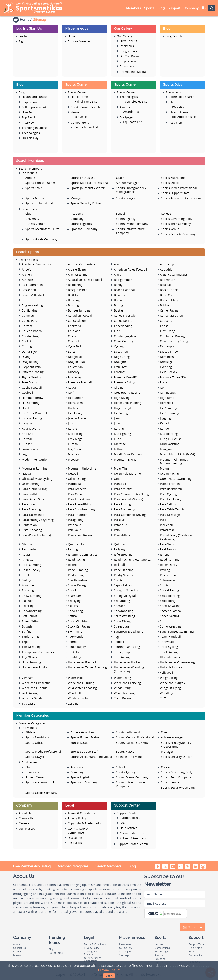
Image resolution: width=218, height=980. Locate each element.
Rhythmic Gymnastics (83, 554)
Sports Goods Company (41, 239)
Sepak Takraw (123, 585)
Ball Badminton (32, 285)
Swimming (75, 631)
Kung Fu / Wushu (172, 439)
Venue (75, 112)
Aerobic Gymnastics (81, 264)
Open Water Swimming (176, 479)
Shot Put (74, 590)
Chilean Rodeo (32, 331)
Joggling (165, 418)
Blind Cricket (169, 295)
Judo (71, 423)
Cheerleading (123, 326)
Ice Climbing (169, 408)
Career (17, 952)
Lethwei (119, 449)
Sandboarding (78, 580)
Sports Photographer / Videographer (131, 190)
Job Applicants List (185, 117)
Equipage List (132, 122)
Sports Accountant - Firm (42, 229)
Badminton (168, 280)
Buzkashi (120, 310)
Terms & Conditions (81, 813)
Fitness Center (35, 224)
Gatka (72, 387)
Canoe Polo (29, 321)
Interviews (127, 46)
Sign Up (24, 41)
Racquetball (30, 549)
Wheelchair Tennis (35, 688)
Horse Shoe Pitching (128, 403)
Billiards (120, 295)
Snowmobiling (124, 611)
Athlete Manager (127, 183)
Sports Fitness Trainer (40, 183)
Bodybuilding (169, 300)
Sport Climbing (78, 621)
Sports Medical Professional (90, 183)
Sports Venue (170, 229)
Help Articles (128, 828)
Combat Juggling (125, 336)
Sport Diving (122, 621)
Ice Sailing (121, 413)
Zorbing (73, 703)
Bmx (25, 300)
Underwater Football (82, 662)
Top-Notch (29, 117)
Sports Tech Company (176, 224)
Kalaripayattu (31, 428)
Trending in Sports (35, 128)
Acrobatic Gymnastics (37, 264)
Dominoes (167, 357)
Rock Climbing (32, 565)
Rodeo (72, 565)
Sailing (26, 580)
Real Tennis (168, 549)
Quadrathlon (77, 544)
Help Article (195, 948)
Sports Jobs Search (182, 97)
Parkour (119, 520)
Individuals (29, 173)
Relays (26, 554)
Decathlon (121, 352)
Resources (75, 843)
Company (191, 8)
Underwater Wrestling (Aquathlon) (129, 669)
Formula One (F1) (126, 377)
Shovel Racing (170, 590)
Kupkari (27, 444)
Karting (119, 428)
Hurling (73, 408)
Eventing (166, 367)
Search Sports (28, 260)
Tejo (25, 642)
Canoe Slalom (77, 321)
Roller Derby (169, 565)
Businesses (29, 209)
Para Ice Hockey (171, 499)
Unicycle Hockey (171, 667)
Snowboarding (32, 611)
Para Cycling (168, 494)
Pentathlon (29, 525)
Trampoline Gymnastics (38, 652)
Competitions (80, 122)
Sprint (164, 621)
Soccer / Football (171, 611)
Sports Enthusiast (83, 178)
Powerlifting (122, 535)
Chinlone (74, 331)
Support (174, 8)
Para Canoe (76, 494)
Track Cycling (169, 647)
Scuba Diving (77, 585)
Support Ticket (130, 818)
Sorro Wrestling (125, 616)
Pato (163, 520)
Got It (109, 976)
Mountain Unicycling (82, 468)
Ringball (166, 554)
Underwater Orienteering (177, 662)
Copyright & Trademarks (84, 823)
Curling (27, 346)
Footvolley (75, 377)
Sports (149, 8)
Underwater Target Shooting (87, 667)
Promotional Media (133, 72)
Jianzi (118, 418)
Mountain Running (35, 468)
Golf (71, 393)
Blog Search (174, 36)
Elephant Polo (31, 367)
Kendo (164, 428)
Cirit (117, 331)
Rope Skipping (124, 570)
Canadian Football (80, 315)
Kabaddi (166, 423)
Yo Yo (164, 698)
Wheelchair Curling (81, 683)
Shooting (28, 590)
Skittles (73, 606)
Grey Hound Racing (127, 393)
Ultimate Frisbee (171, 657)
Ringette (28, 560)
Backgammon (123, 280)
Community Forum (132, 833)
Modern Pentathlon (35, 459)
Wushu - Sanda (32, 698)
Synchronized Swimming (177, 631)
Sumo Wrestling (171, 626)
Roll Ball (119, 565)
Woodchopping (124, 693)
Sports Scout (34, 188)
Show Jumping (32, 596)
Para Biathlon (31, 494)
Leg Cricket (75, 449)
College (166, 214)
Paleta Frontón (170, 484)
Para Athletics (123, 489)
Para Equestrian (79, 499)
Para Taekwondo (33, 515)
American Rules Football (130, 269)
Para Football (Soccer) (128, 499)
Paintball (120, 484)
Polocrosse (167, 530)
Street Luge (122, 626)
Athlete (30, 178)
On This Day (30, 138)
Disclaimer (75, 838)
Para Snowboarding (81, 509)
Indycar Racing (32, 418)
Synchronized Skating (129, 631)
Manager (77, 198)
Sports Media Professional (179, 188)
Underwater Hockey (127, 662)
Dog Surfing (122, 357)
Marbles (74, 454)
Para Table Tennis (172, 509)
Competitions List (86, 127)
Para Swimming (125, 509)
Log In (23, 36)
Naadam (28, 473)
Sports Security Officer (86, 203)
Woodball (74, 693)
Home (24, 20)
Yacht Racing (123, 698)
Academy (77, 214)
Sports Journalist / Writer (88, 188)
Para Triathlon (78, 515)
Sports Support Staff (175, 193)
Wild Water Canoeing (82, 688)
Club (28, 214)
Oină (117, 479)
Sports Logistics (81, 224)
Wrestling (167, 693)
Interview (28, 122)
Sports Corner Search (85, 107)
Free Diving (29, 382)
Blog (161, 8)
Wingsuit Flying (170, 688)
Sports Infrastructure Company (130, 231)
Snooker (119, 606)
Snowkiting (75, 611)
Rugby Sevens (123, 575)
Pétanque (120, 525)
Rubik (26, 575)
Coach (120, 178)
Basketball (29, 290)
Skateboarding (170, 596)
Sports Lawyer (126, 198)
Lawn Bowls (30, 449)
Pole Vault (75, 530)
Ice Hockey (75, 413)
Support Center (127, 813)
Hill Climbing (31, 403)
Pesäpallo (75, 525)
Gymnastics (168, 393)
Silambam (75, 596)
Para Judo (28, 504)
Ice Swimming (170, 413)
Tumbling (75, 657)
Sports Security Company (178, 234)
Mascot (17, 955)
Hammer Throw (32, 398)
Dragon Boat (76, 362)
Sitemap (124, 955)
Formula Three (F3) (173, 377)
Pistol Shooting (32, 530)
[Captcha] (175, 914)
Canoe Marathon (171, 315)
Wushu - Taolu (78, 698)
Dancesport (168, 346)
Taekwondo (76, 637)
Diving (26, 357)
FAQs (192, 952)
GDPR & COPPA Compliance (78, 830)
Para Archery (77, 489)
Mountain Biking (125, 459)
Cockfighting (30, 336)
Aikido (118, 264)
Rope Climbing (78, 570)
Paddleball (75, 484)
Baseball (166, 285)
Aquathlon (167, 269)
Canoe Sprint (123, 321)
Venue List (81, 117)
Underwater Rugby (35, 667)
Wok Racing (30, 693)
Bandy (118, 285)
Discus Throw (169, 352)
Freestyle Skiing (125, 382)
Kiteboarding (169, 434)
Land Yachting (170, 444)
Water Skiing (122, 678)
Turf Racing (122, 657)
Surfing (27, 631)
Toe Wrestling (31, 647)
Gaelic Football (32, 387)
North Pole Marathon (128, 473)
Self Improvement (34, 107)
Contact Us (26, 818)
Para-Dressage (170, 515)
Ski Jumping (122, 601)
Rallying (119, 549)
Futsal (164, 382)
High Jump (167, 398)
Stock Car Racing (79, 626)
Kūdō (117, 439)
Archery (27, 275)
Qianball (28, 544)
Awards (125, 107)
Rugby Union (169, 575)
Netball (73, 473)
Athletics (28, 280)
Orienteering (31, 484)
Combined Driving (172, 336)
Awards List (131, 112)
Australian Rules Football (85, 280)
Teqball (119, 642)
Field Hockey (169, 372)
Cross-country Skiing (174, 341)
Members (134, 8)
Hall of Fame (79, 97)
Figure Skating (32, 377)
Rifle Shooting (123, 554)
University (32, 219)
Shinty (164, 585)
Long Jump (167, 449)
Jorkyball (28, 423)
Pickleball (166, 525)
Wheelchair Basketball (37, 683)
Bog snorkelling (32, 305)
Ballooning (75, 285)
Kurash (73, 444)
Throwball (167, 642)
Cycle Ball (75, 346)
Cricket (27, 341)
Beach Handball (125, 290)
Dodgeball (75, 357)
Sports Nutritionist (174, 178)
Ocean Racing (169, 473)
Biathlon (74, 295)
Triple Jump (122, 652)
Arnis (117, 275)
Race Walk (167, 544)
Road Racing (76, 560)
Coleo (72, 336)
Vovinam (28, 678)
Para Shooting (31, 509)
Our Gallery (125, 36)
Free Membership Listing (32, 866)
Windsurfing (122, 688)
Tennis (73, 642)
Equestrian (75, 367)
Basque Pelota (78, 290)
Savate (118, 580)
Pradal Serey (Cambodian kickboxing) (177, 537)
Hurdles (27, 408)
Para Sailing (168, 504)
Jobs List (178, 107)
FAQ (123, 823)
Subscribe (192, 927)
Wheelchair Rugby (172, 683)
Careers (24, 823)
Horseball (167, 403)
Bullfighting (30, 310)
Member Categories (32, 723)
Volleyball (167, 672)
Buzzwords (127, 66)
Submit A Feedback (133, 838)
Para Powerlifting (80, 504)
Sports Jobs (173, 92)
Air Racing (167, 264)
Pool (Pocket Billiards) (36, 535)
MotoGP (73, 459)
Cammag (28, 315)
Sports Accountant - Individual (182, 198)
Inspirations (128, 61)
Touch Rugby (77, 647)
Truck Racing (169, 652)
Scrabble (28, 585)
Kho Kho (28, 434)
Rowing (165, 570)
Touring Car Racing (127, 647)
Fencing (119, 372)
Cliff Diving (167, 331)
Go (162, 387)
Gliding (119, 387)
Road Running (170, 560)
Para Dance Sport (34, 499)
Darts (72, 352)
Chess (164, 326)
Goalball (27, 393)
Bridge (165, 305)
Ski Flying (74, 601)
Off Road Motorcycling (37, 479)
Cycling (119, 346)
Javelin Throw (77, 418)
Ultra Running (31, 662)
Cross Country (123, 341)
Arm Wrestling (78, 275)
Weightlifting (169, 678)
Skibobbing (168, 601)
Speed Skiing (31, 621)
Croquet (73, 341)
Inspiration (29, 102)
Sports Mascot (35, 198)
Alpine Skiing (77, 269)
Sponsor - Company (84, 229)
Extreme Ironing (33, 372)
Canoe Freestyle (125, 315)
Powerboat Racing (80, 535)
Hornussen (75, 403)
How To (27, 112)
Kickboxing (75, 434)
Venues (159, 944)
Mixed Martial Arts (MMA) (177, 454)
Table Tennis (31, 637)
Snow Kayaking (170, 606)
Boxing (118, 305)
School (120, 214)
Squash (27, 626)
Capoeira (166, 321)
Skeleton (28, 601)
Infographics (128, 51)
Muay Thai (121, 468)
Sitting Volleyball (125, 596)
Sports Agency (126, 219)
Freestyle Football (80, 382)
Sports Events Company (132, 224)
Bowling (73, 305)
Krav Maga (75, 439)
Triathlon (74, 652)
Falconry (74, 372)
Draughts (120, 362)
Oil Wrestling (77, 479)
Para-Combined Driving (130, 515)
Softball (73, 616)
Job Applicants (179, 112)
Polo (117, 530)
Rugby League (78, 575)
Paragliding (76, 520)
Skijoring (28, 606)
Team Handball (170, 637)
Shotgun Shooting (126, 590)
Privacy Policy (77, 818)
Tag (116, 637)
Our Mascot (27, 828)
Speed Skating (170, 616)
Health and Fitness (35, 97)
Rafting (73, 549)
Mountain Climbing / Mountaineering (174, 461)
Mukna (165, 468)
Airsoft (26, 269)
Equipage (126, 117)
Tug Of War (30, 657)
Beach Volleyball (33, 295)
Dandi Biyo (29, 352)
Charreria (75, 326)
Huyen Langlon (124, 408)
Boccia (118, 300)
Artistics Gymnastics (174, 275)
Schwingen (167, 580)
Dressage (166, 362)
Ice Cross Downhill (34, 413)
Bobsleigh (75, 300)
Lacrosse (120, 444)
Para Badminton (171, 489)
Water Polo (75, 678)
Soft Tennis (29, 616)
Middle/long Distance (128, 454)
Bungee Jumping (79, 310)
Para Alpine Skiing (34, 489)
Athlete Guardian (82, 732)
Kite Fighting (122, 434)
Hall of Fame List (86, 101)
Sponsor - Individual (39, 203)
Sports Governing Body (177, 219)
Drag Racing (30, 362)
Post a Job (175, 122)
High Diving (122, 398)
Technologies (31, 133)
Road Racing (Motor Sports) (132, 560)
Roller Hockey (31, 570)
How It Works (129, 41)
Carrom (27, 326)
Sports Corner (77, 92)
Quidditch (121, 544)
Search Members (30, 168)
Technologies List (135, 101)
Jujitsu (118, 423)
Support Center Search (132, 844)
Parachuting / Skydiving (38, 520)
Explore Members (80, 41)
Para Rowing (122, 504)
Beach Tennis (169, 290)
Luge (25, 454)
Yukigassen (29, 703)
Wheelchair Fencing (127, 683)
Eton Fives (121, 367)
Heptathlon (76, 398)
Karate (72, 428)
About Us (25, 813)
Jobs (172, 102)
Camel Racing (169, 310)
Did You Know (129, 56)
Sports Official (171, 183)
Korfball (27, 439)
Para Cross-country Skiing (131, 494)
